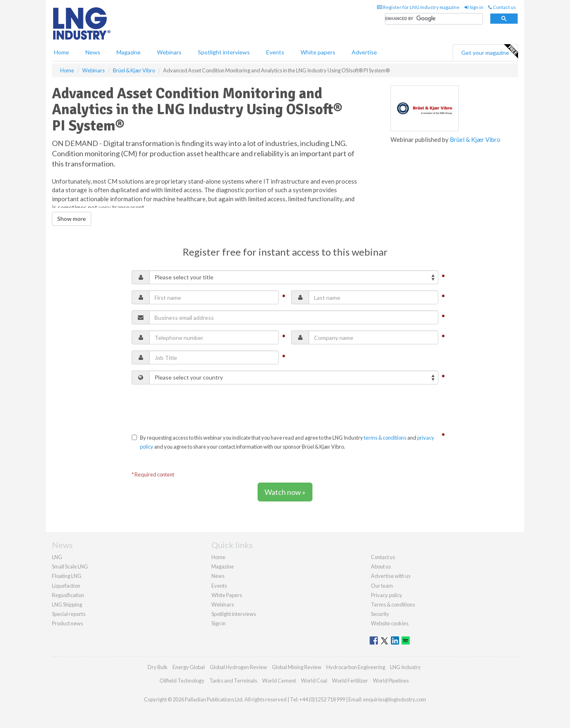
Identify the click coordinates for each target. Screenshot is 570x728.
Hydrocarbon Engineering (356, 667)
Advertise (364, 52)
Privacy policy (387, 595)
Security (380, 614)
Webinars (169, 52)
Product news (67, 623)
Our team (382, 586)
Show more (72, 219)
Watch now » (285, 492)
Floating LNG (67, 576)
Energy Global (189, 667)
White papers (318, 52)
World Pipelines (391, 681)
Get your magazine (489, 52)
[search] (434, 19)
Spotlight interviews (224, 52)
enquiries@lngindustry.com (395, 699)
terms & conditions (385, 438)
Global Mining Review (297, 667)
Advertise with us (391, 576)
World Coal (314, 681)
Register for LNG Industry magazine (418, 7)
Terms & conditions (393, 604)
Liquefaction (66, 586)
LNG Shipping (67, 604)
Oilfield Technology (182, 681)
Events (275, 52)
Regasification (68, 595)
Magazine (129, 52)
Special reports (69, 614)
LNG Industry (405, 667)
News (218, 576)
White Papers (227, 595)
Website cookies (390, 623)
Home (62, 52)
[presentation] (194, 407)
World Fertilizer (350, 681)
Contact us (502, 7)
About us (381, 566)
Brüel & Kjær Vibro (475, 139)
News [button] (93, 52)
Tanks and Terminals (233, 681)
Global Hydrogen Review (238, 667)
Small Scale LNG (70, 566)
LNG (57, 557)
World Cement (279, 681)
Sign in (474, 7)
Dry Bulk (158, 667)
